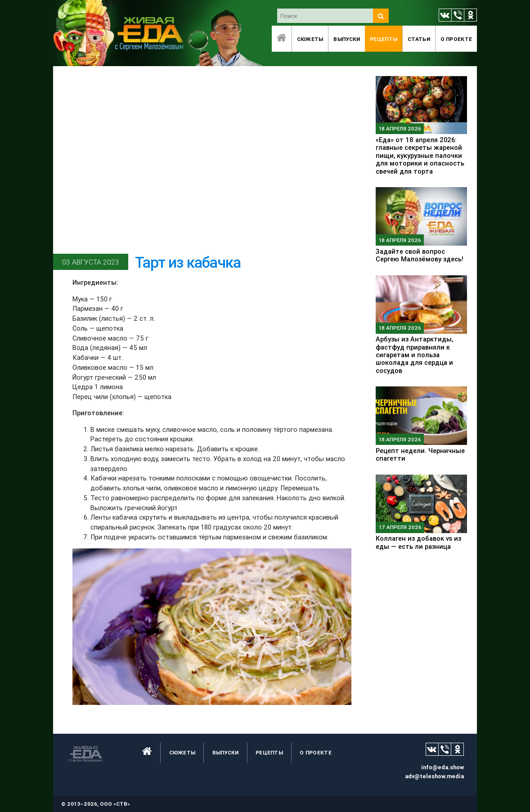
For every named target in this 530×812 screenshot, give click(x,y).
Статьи (419, 39)
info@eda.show (442, 767)
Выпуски (347, 39)
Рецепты (384, 39)
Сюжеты (310, 39)
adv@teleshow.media (434, 776)
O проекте (456, 39)
